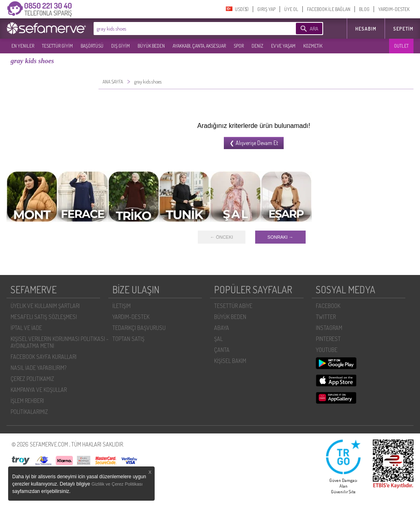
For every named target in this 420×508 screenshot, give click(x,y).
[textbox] (182, 29)
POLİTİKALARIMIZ (29, 412)
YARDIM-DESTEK (394, 9)
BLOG (364, 9)
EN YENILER (23, 46)
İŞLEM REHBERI (27, 401)
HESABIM (366, 29)
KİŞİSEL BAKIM (230, 361)
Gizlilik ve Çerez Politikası (117, 484)
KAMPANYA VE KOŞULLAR (39, 390)
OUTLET (401, 46)
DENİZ (257, 46)
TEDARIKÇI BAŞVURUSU (139, 328)
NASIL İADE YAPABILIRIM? (38, 368)
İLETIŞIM (121, 306)
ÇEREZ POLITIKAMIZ (32, 379)
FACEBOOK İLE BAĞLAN (329, 9)
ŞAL (218, 339)
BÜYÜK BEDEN (151, 46)
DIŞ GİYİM (120, 46)
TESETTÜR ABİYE (233, 306)
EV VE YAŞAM (283, 46)
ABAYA (222, 328)
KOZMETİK (313, 46)
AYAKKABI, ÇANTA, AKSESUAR (199, 46)
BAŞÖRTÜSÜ (92, 46)
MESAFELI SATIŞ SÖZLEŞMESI (44, 317)
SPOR (239, 46)
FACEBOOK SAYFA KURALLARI (44, 357)
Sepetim (403, 29)
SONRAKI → (280, 237)
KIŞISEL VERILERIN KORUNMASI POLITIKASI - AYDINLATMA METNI (60, 342)
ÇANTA (222, 350)
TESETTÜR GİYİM (57, 46)
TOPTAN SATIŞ (128, 339)
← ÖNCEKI (221, 237)
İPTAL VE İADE (26, 328)
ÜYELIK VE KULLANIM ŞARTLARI (45, 306)
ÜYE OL (291, 9)
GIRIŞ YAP (266, 9)
